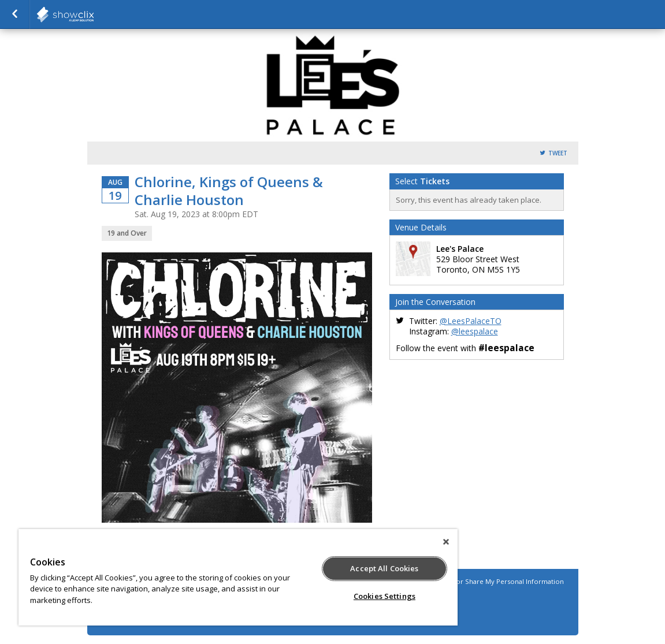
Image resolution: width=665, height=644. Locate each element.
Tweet (558, 153)
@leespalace (475, 331)
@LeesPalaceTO (471, 321)
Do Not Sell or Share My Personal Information (491, 581)
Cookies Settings (384, 596)
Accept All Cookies (384, 568)
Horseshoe (94, 14)
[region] (238, 577)
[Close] (446, 542)
